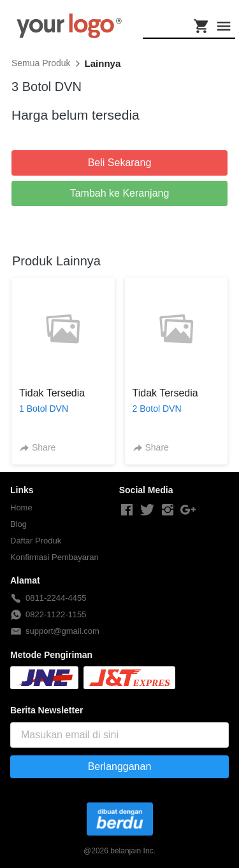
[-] (127, 510)
